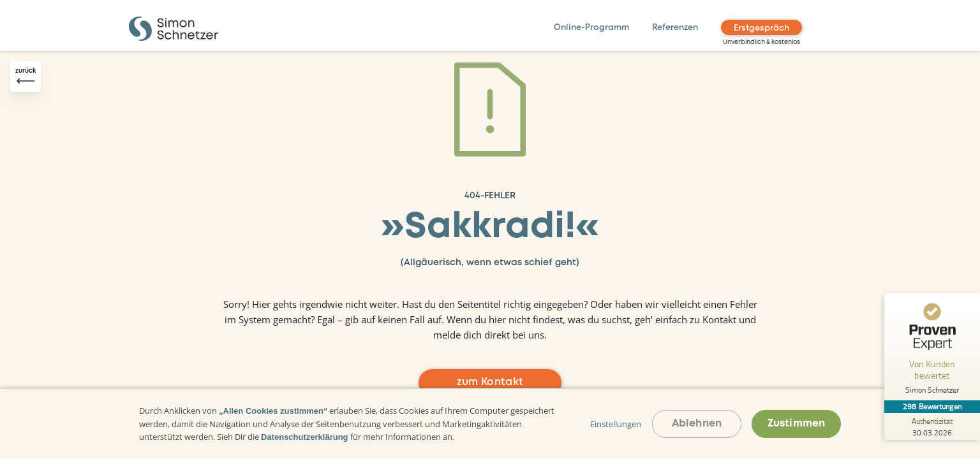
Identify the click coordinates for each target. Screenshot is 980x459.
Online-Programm (591, 28)
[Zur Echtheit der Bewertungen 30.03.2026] (932, 426)
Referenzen (675, 28)
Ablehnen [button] (697, 424)
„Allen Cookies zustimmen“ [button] (273, 411)
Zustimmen (796, 424)
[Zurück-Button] (26, 76)
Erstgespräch (761, 28)
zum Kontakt (490, 382)
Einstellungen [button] (616, 424)
